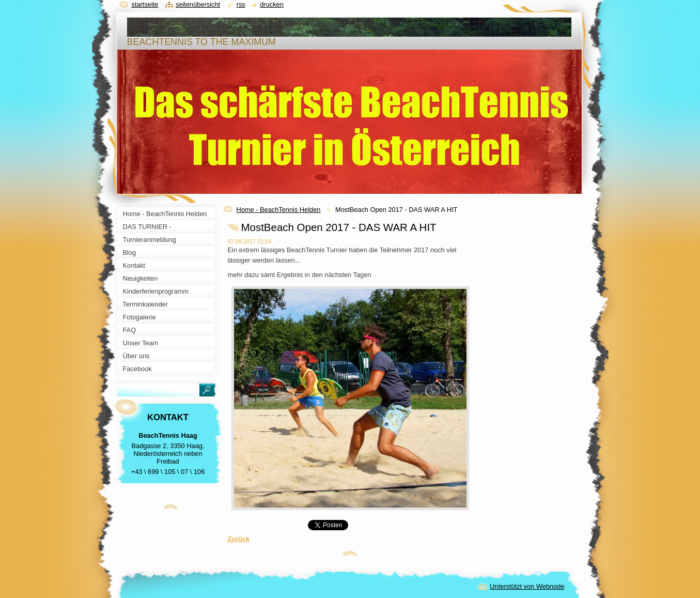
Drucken (272, 4)
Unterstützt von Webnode (527, 586)
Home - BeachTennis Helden (279, 210)
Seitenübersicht (198, 4)
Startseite (145, 4)
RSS (241, 4)
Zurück (239, 539)
